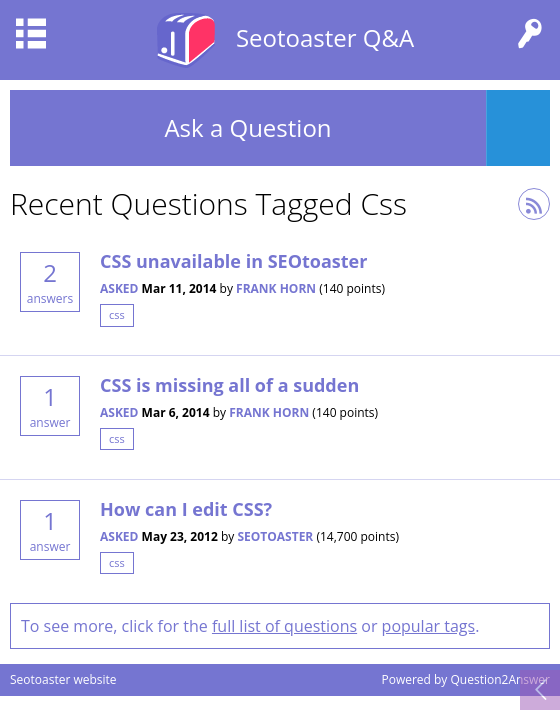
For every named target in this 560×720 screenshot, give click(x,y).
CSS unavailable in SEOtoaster (233, 261)
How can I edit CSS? (186, 509)
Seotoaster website (63, 679)
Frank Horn (276, 288)
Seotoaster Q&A (325, 37)
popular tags (429, 626)
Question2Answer (500, 679)
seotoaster (275, 536)
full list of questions (284, 626)
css (117, 314)
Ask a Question (247, 127)
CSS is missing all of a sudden (229, 385)
